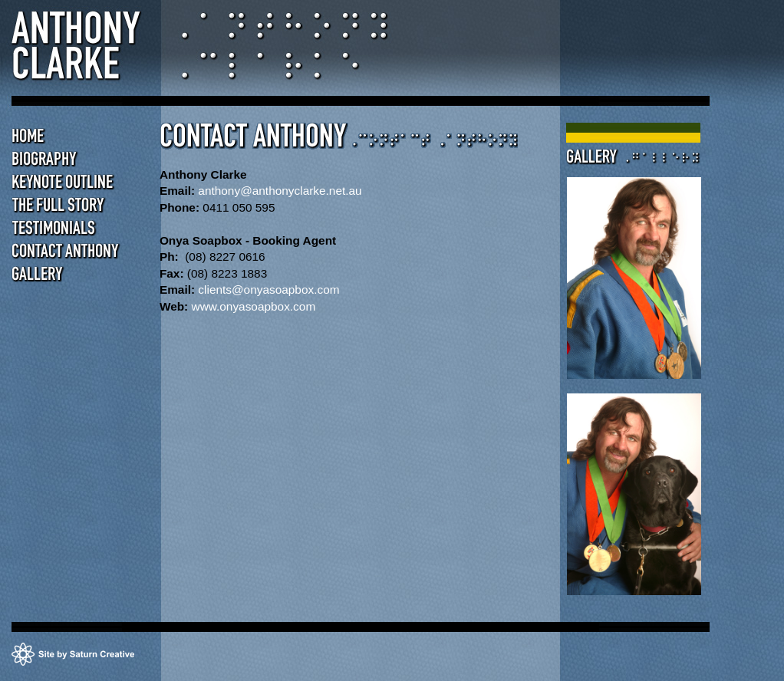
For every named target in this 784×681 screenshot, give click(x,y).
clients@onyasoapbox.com (268, 290)
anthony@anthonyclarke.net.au (280, 191)
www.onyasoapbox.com (254, 306)
